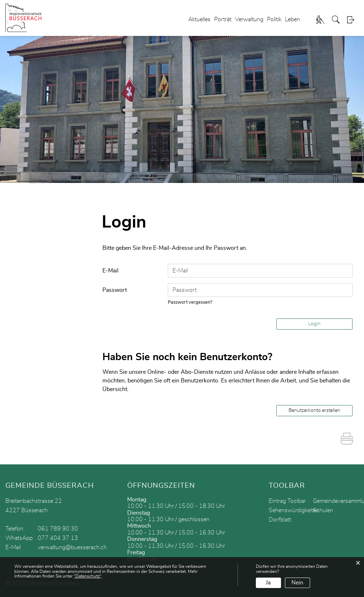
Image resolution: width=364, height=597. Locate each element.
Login (353, 20)
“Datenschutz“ (87, 576)
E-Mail (110, 271)
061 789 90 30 (58, 529)
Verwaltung (249, 19)
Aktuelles (199, 19)
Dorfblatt (280, 520)
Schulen (323, 510)
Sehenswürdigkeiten (294, 510)
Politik (274, 19)
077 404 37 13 (58, 538)
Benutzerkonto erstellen (314, 410)
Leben (292, 19)
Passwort (115, 290)
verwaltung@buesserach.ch (72, 547)
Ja (268, 583)
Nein (297, 583)
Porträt (223, 19)
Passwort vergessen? (190, 302)
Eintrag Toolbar (287, 501)
